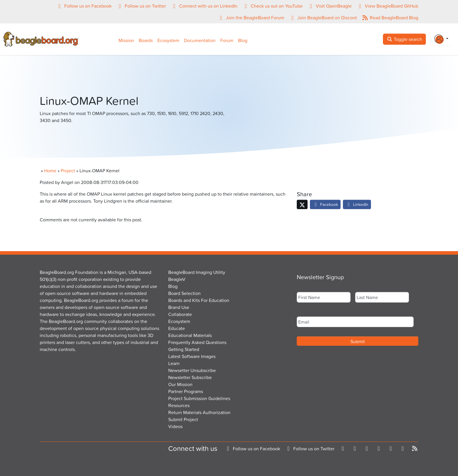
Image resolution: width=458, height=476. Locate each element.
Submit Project (183, 419)
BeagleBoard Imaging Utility (197, 272)
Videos (175, 426)
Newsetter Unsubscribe (192, 370)
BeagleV (177, 279)
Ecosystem (168, 40)
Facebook (325, 204)
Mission (126, 40)
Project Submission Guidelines (199, 398)
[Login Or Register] (441, 39)
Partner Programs (186, 391)
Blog (243, 40)
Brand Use (179, 307)
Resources (179, 405)
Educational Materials (190, 335)
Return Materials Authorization (199, 412)
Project (68, 171)
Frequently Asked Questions (197, 342)
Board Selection (184, 293)
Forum (227, 40)
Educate (177, 328)
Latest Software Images (192, 356)
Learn (174, 363)
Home (50, 171)
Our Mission (180, 384)
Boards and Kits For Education (199, 300)
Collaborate (180, 314)
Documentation (200, 40)
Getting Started (184, 349)
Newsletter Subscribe (190, 377)
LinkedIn (357, 204)
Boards (146, 40)
